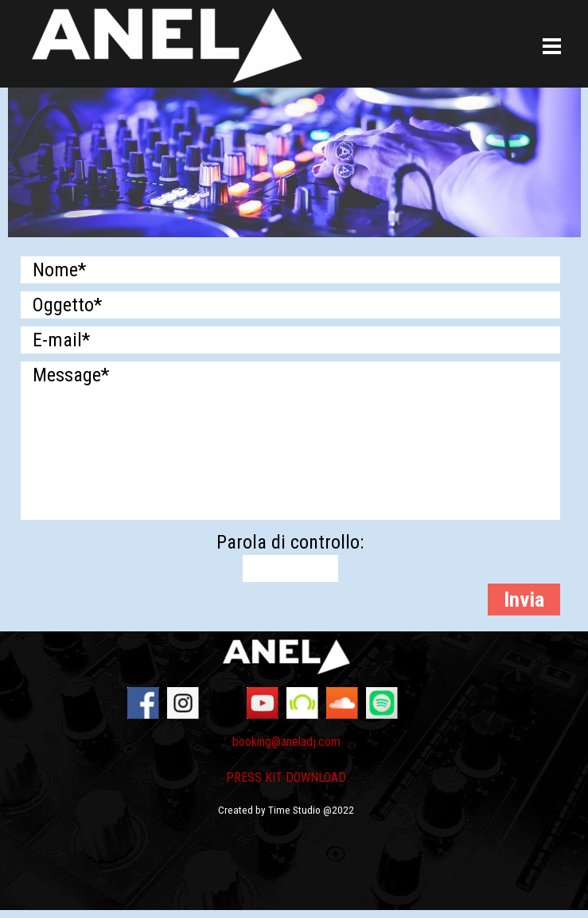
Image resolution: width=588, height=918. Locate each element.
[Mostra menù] (552, 47)
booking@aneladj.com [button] (286, 742)
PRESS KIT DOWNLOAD (286, 777)
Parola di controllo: (290, 542)
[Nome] (290, 270)
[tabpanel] (286, 783)
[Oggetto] (290, 305)
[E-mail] (290, 340)
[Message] (290, 441)
